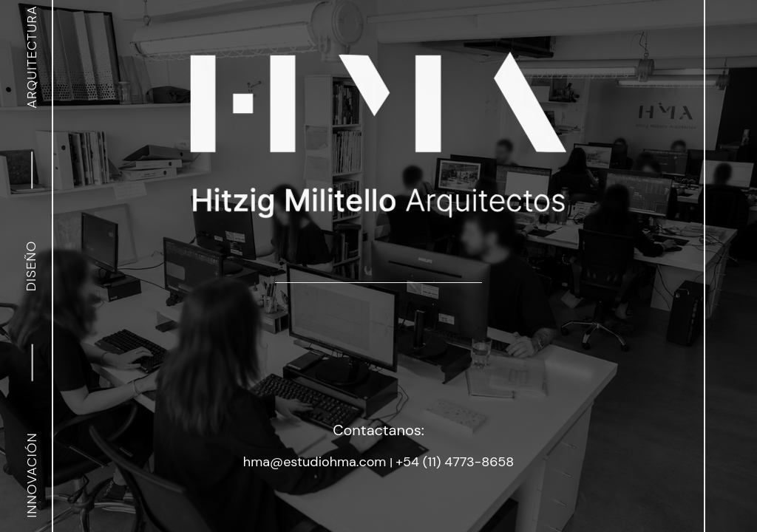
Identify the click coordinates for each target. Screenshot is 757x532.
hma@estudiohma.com (316, 462)
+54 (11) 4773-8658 (455, 462)
